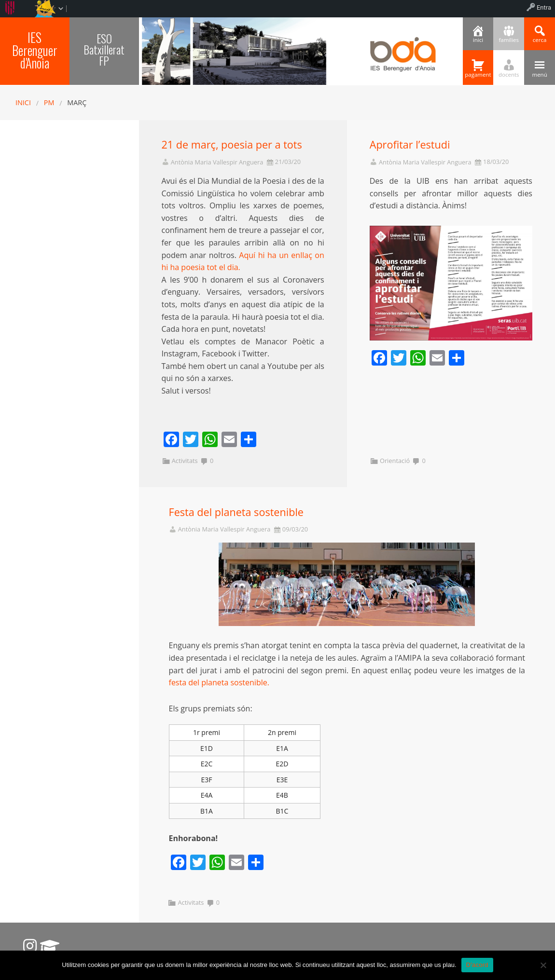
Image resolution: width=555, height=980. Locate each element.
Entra (544, 7)
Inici (23, 102)
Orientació (395, 461)
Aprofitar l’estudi (410, 144)
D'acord (477, 965)
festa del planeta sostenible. (219, 682)
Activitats (185, 461)
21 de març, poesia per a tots (232, 144)
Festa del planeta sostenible (236, 512)
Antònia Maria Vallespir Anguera (217, 162)
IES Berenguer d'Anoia (35, 50)
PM (49, 102)
